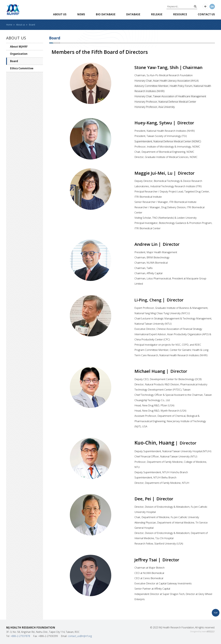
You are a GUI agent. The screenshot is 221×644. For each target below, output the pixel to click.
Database (133, 14)
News (81, 14)
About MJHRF (19, 47)
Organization (19, 54)
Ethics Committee (22, 68)
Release (157, 14)
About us (60, 14)
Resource (180, 14)
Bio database (106, 14)
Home (9, 25)
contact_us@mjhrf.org (80, 636)
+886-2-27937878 (20, 636)
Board (32, 25)
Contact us (206, 14)
